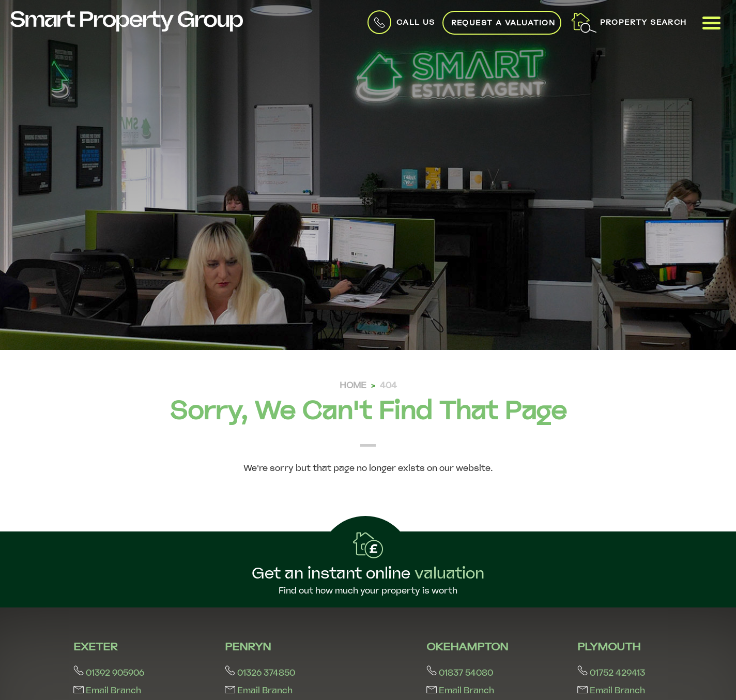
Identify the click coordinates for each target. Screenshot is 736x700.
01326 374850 (260, 673)
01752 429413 (611, 673)
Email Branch (107, 690)
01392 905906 (109, 673)
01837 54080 (460, 673)
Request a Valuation (503, 23)
